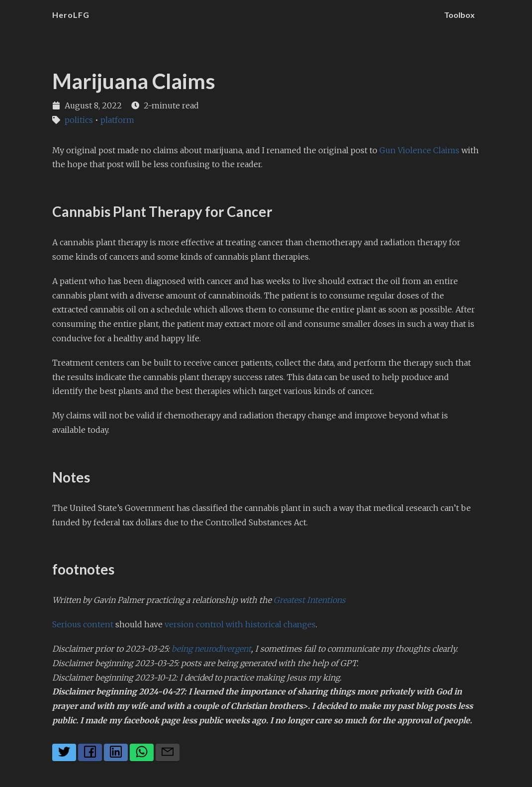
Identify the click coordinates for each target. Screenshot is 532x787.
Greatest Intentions (310, 600)
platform (117, 120)
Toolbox (459, 15)
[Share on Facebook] (90, 752)
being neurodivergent (211, 649)
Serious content (83, 624)
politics (79, 120)
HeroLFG (71, 15)
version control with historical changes (240, 624)
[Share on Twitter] (64, 752)
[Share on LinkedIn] (116, 752)
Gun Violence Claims (419, 150)
